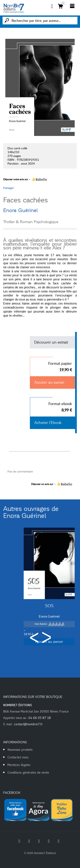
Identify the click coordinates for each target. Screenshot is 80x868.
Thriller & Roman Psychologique (31, 222)
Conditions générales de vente (28, 772)
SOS (49, 606)
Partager (9, 188)
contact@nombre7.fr (28, 724)
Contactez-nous (18, 757)
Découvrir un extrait (51, 342)
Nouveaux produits (20, 750)
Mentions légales (19, 765)
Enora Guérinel (20, 210)
